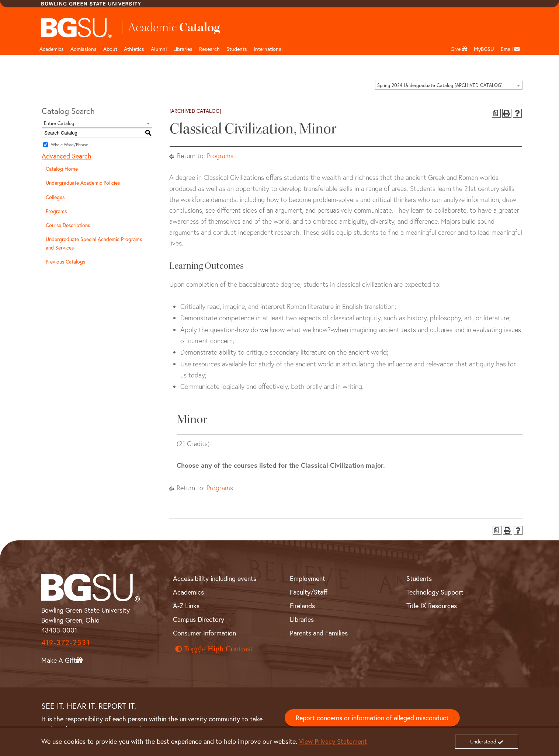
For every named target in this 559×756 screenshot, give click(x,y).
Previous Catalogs (65, 262)
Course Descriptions (68, 225)
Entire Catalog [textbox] (59, 123)
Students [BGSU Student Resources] (419, 578)
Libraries (183, 49)
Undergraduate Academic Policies (83, 183)
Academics (52, 49)
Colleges (55, 197)
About (110, 49)
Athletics (134, 49)
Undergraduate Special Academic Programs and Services (94, 243)
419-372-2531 (66, 642)
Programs (56, 211)
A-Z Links (186, 606)
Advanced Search (67, 156)
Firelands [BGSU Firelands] (302, 606)
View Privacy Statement (333, 741)
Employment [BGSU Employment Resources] (308, 578)
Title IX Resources (432, 606)
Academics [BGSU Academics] (188, 592)
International (268, 49)
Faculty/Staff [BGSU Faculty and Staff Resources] (309, 592)
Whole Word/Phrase (70, 145)
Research (209, 49)
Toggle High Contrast (214, 649)
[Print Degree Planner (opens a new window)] (496, 113)
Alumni (159, 49)
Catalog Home (62, 169)
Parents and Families (319, 633)
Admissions (84, 49)
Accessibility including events (215, 578)
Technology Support (435, 592)
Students (237, 49)
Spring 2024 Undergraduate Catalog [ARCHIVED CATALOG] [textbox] (440, 85)
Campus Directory (199, 619)
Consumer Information (204, 633)
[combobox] (449, 85)
